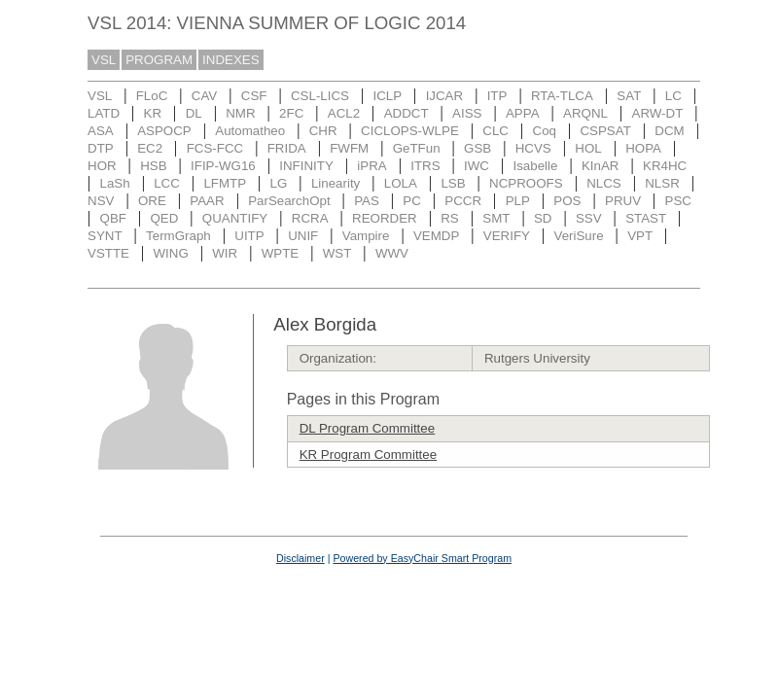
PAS (367, 201)
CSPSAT (605, 131)
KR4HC (665, 166)
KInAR (601, 166)
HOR (102, 166)
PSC (678, 201)
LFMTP (225, 183)
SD (543, 218)
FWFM (349, 148)
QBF (113, 218)
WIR (225, 253)
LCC (167, 183)
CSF (254, 96)
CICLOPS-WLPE (410, 131)
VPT (640, 236)
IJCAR (445, 96)
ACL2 (344, 113)
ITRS (425, 166)
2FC (291, 113)
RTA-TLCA (562, 96)
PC (412, 201)
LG (279, 183)
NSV (101, 201)
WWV (392, 253)
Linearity (336, 183)
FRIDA (287, 148)
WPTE (281, 253)
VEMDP (436, 236)
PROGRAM (159, 60)
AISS (467, 113)
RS (450, 218)
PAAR (207, 201)
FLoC (152, 96)
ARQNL (585, 113)
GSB (477, 148)
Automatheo (250, 131)
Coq (545, 131)
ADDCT (407, 113)
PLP (518, 201)
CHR (323, 131)
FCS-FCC (215, 148)
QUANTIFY (235, 218)
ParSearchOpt (289, 201)
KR (153, 113)
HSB (153, 166)
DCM (669, 131)
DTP (101, 148)
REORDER (385, 218)
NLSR (662, 183)
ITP (497, 96)
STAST (646, 218)
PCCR (463, 201)
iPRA (371, 166)
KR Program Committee (368, 455)
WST (337, 253)
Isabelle (536, 166)
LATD (104, 113)
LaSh (115, 183)
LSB (453, 183)
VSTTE (108, 253)
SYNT (105, 236)
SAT (629, 96)
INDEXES (231, 60)
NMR (240, 113)
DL (194, 113)
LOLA (401, 183)
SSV (589, 218)
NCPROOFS (526, 183)
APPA (523, 113)
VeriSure (578, 236)
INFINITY (306, 166)
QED (164, 218)
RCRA (310, 218)
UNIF (303, 236)
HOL (588, 148)
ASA (101, 131)
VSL (104, 60)
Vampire (366, 236)
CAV (204, 96)
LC (673, 96)
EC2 (150, 148)
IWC (477, 166)
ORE (152, 201)
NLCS (604, 183)
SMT (496, 218)
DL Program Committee (368, 428)
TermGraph (178, 236)
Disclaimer (301, 558)
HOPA (643, 148)
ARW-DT (658, 113)
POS (567, 201)
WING (170, 253)
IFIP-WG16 (223, 166)
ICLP (387, 96)
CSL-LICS (320, 96)
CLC (495, 131)
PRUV (623, 201)
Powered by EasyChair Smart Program (422, 558)
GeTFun (417, 148)
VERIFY (507, 236)
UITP (249, 236)
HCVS (533, 148)
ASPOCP (164, 131)
